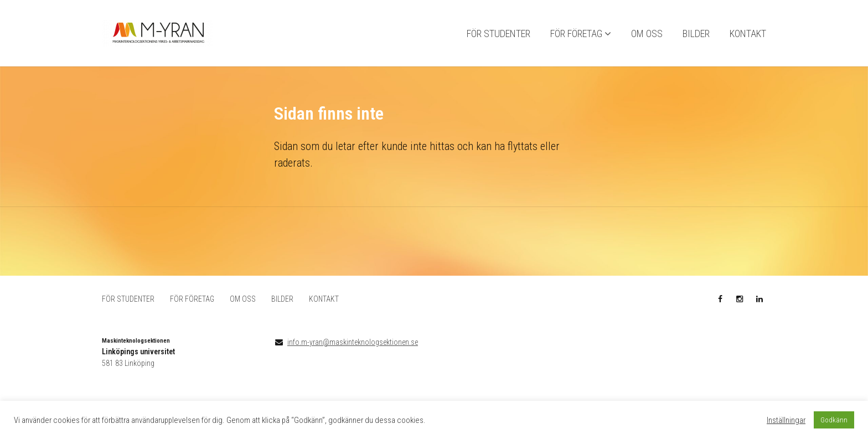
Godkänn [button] (834, 420)
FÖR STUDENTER (498, 33)
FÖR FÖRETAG (576, 33)
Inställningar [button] (786, 420)
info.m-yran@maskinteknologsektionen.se (353, 342)
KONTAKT (748, 33)
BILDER (696, 33)
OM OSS (647, 33)
